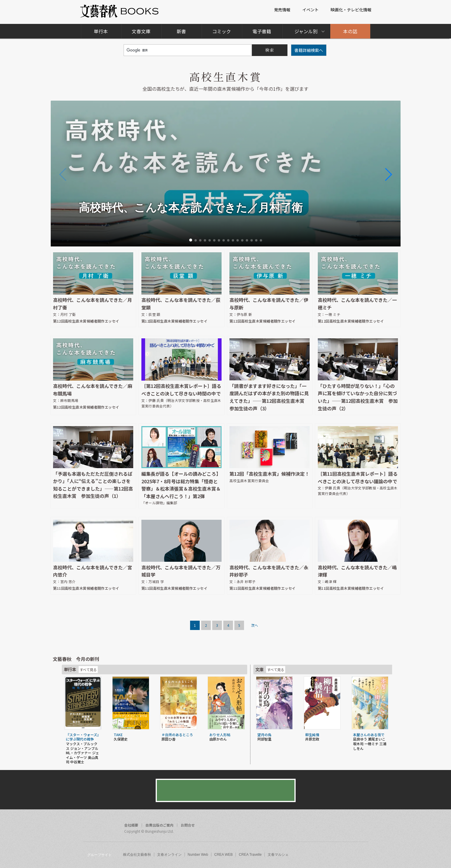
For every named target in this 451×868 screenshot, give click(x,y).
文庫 (259, 669)
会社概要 (131, 825)
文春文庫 (141, 31)
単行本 (101, 31)
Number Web (198, 855)
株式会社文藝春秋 (137, 855)
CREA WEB (223, 855)
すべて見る (88, 670)
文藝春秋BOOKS (120, 11)
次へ (255, 625)
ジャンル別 (306, 31)
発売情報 (282, 10)
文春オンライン (169, 855)
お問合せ (188, 825)
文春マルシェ (278, 855)
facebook (340, 826)
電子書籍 (262, 31)
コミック (222, 31)
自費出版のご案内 (159, 825)
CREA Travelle (250, 855)
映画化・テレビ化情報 (351, 10)
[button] (191, 240)
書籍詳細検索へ (309, 50)
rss (362, 826)
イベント (310, 10)
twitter (351, 826)
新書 (181, 31)
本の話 (350, 31)
